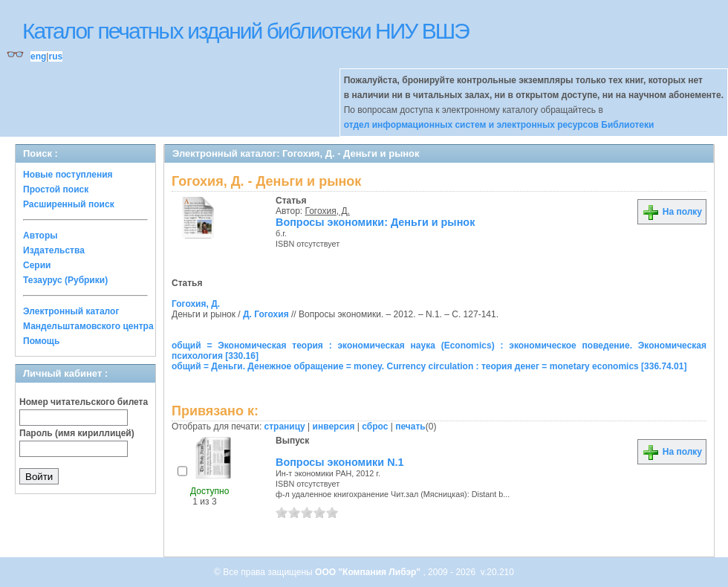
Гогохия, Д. (328, 211)
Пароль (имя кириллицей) (77, 433)
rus (55, 56)
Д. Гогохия (266, 314)
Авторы (40, 236)
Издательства (54, 250)
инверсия (334, 427)
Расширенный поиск (69, 204)
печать (410, 427)
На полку (672, 212)
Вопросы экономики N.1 (340, 462)
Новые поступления (68, 175)
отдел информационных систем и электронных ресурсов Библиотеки (499, 125)
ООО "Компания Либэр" (369, 572)
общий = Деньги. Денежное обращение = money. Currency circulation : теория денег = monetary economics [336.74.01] (429, 366)
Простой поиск (56, 189)
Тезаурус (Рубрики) (65, 280)
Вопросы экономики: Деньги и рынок (375, 222)
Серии (37, 265)
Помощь (41, 341)
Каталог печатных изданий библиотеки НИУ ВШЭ (246, 31)
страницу (285, 427)
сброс (375, 427)
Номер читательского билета (84, 402)
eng (38, 56)
